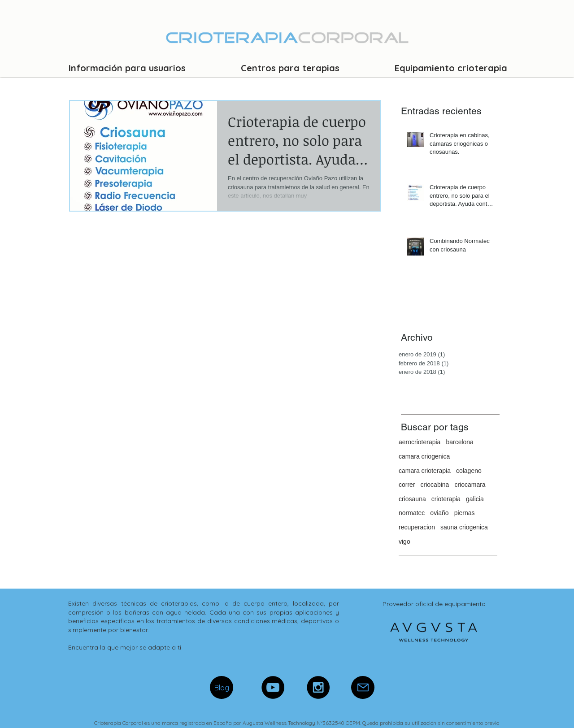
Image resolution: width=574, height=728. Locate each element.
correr (407, 485)
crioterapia (446, 499)
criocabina (435, 485)
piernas (465, 513)
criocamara (470, 485)
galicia (475, 499)
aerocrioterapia (420, 442)
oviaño (439, 513)
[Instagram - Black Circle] (318, 687)
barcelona (460, 442)
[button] (127, 68)
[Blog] (222, 687)
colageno (469, 471)
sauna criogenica (464, 527)
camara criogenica (424, 456)
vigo (404, 542)
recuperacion (417, 527)
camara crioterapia (425, 471)
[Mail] (363, 687)
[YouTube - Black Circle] (273, 687)
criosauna (412, 499)
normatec (412, 513)
